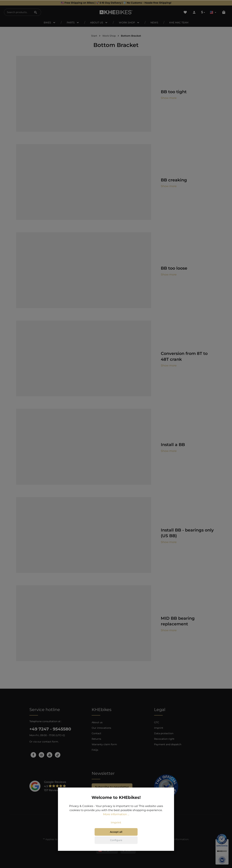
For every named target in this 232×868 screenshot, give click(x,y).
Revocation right (164, 739)
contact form (50, 742)
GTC (157, 722)
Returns (96, 739)
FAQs (95, 750)
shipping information (176, 839)
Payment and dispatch (168, 744)
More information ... (116, 814)
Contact (96, 733)
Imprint (159, 728)
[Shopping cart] (224, 12)
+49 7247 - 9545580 (50, 729)
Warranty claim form (104, 744)
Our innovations (101, 728)
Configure (116, 840)
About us (97, 722)
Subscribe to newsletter (112, 787)
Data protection (164, 733)
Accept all (116, 832)
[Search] (36, 12)
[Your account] (194, 12)
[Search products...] (17, 12)
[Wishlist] (185, 12)
